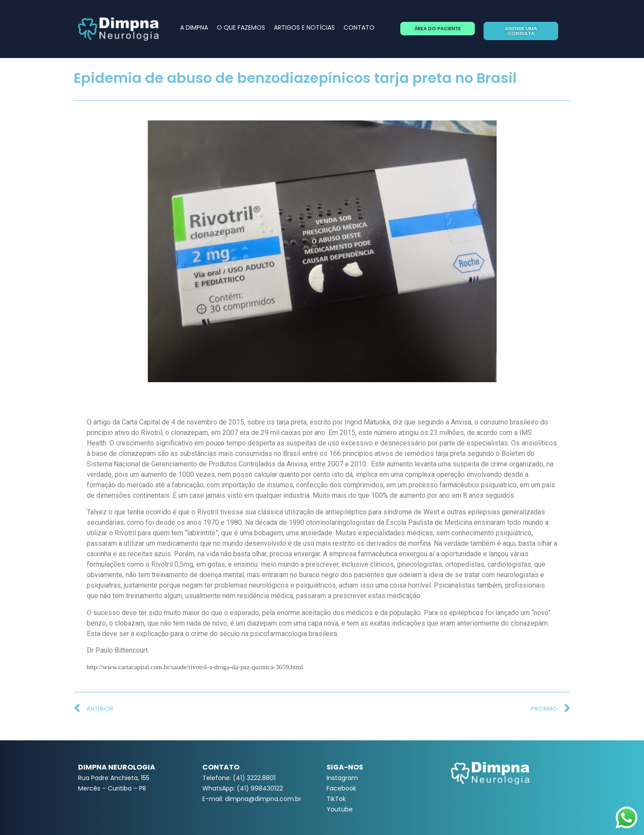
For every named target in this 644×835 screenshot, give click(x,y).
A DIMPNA (194, 27)
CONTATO (359, 27)
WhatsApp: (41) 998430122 (243, 788)
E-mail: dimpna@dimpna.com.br (252, 799)
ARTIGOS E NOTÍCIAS (304, 27)
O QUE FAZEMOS (241, 27)
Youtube (340, 809)
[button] (438, 29)
